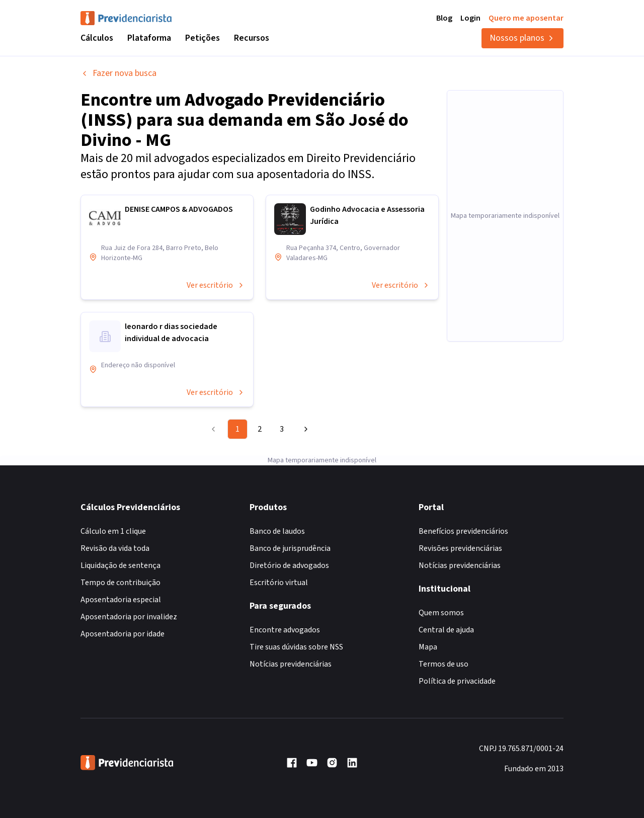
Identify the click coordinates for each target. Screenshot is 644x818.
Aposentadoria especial (121, 600)
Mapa (428, 647)
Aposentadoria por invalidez (129, 617)
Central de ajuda (446, 630)
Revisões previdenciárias (460, 548)
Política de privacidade (457, 681)
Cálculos (97, 38)
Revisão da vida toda (115, 548)
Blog (444, 18)
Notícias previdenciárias (291, 664)
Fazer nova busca (118, 73)
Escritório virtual (279, 583)
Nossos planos (522, 38)
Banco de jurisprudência (290, 548)
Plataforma (149, 38)
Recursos (252, 38)
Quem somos (441, 613)
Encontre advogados (285, 630)
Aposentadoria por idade (123, 634)
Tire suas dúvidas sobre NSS (296, 647)
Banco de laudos (277, 531)
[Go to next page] (304, 429)
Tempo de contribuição (120, 583)
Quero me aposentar (526, 18)
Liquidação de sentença (120, 565)
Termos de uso (444, 664)
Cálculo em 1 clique (113, 531)
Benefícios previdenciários (463, 531)
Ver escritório (216, 285)
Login (470, 18)
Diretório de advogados (289, 565)
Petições (203, 38)
